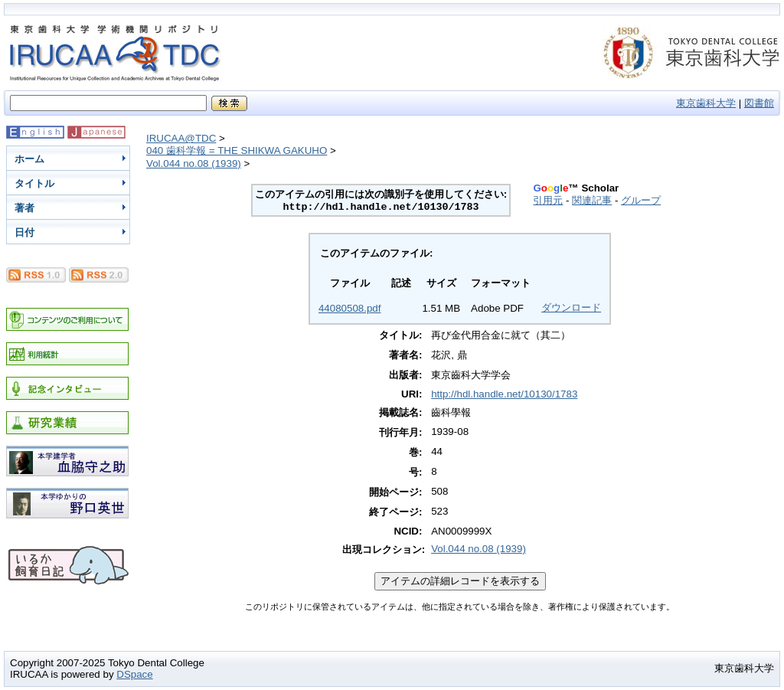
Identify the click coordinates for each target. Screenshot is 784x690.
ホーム (29, 159)
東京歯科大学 (706, 103)
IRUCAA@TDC (181, 138)
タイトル (34, 183)
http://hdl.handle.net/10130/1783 (504, 394)
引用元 (548, 200)
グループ (641, 200)
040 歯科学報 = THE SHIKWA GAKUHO (237, 150)
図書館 (759, 103)
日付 (24, 232)
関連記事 (592, 200)
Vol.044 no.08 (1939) (194, 164)
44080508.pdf (350, 308)
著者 (24, 208)
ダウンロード (571, 307)
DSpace (134, 674)
